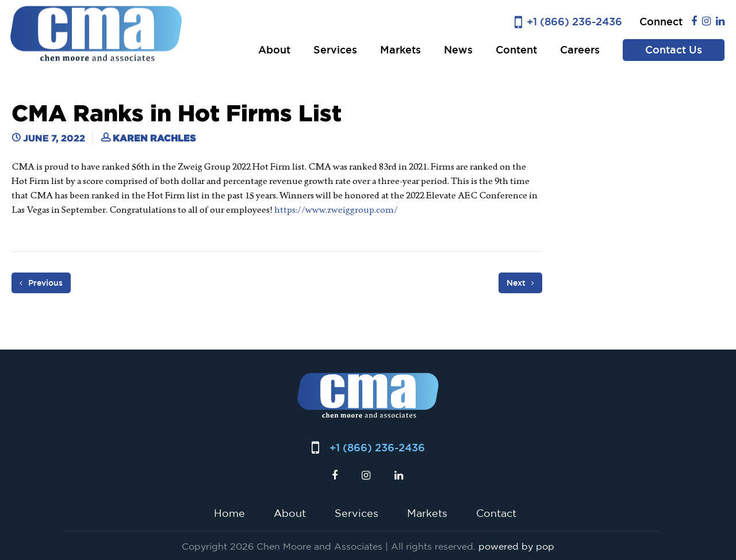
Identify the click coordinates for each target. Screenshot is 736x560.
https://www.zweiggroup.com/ (336, 210)
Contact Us (674, 50)
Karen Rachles (154, 138)
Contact (496, 513)
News (458, 50)
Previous (41, 283)
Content (516, 50)
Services (335, 50)
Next (520, 283)
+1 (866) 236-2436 (574, 22)
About (274, 50)
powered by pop (516, 546)
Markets (400, 50)
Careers (580, 50)
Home (229, 513)
